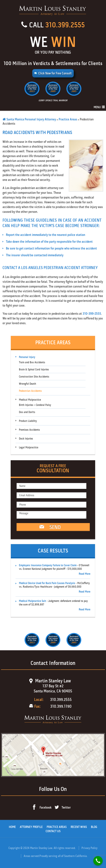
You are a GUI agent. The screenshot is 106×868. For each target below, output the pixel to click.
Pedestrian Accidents (30, 391)
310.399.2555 (65, 25)
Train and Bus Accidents (32, 362)
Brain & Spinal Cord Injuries (34, 369)
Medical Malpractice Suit (32, 601)
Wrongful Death (27, 384)
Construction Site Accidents (34, 377)
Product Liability (28, 421)
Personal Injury (27, 357)
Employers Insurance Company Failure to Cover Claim (48, 565)
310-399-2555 (92, 314)
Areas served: (32, 856)
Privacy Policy (89, 848)
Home (12, 827)
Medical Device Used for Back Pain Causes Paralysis (47, 583)
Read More (85, 574)
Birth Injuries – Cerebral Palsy (35, 405)
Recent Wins (79, 827)
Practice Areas (68, 119)
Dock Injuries (26, 439)
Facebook (46, 807)
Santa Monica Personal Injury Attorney (29, 119)
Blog (94, 827)
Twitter (66, 807)
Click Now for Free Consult (55, 73)
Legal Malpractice (29, 447)
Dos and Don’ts (27, 412)
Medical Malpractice (30, 400)
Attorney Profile (31, 827)
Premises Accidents (29, 430)
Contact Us (53, 831)
